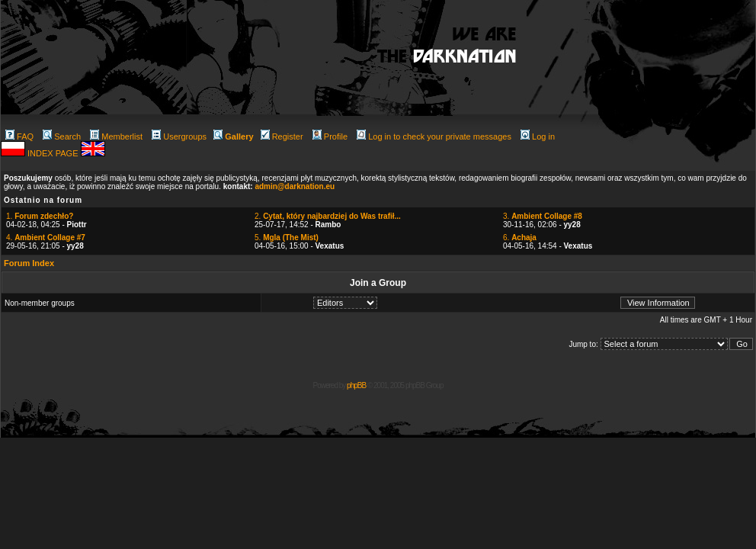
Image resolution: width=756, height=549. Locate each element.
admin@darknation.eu (295, 186)
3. (543, 216)
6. (520, 238)
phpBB (356, 385)
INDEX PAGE (54, 153)
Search (62, 136)
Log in (538, 136)
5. (287, 238)
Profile (330, 136)
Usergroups (179, 136)
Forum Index (29, 263)
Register (282, 136)
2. (328, 216)
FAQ (19, 136)
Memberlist (116, 136)
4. (46, 238)
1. (40, 216)
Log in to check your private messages (434, 136)
